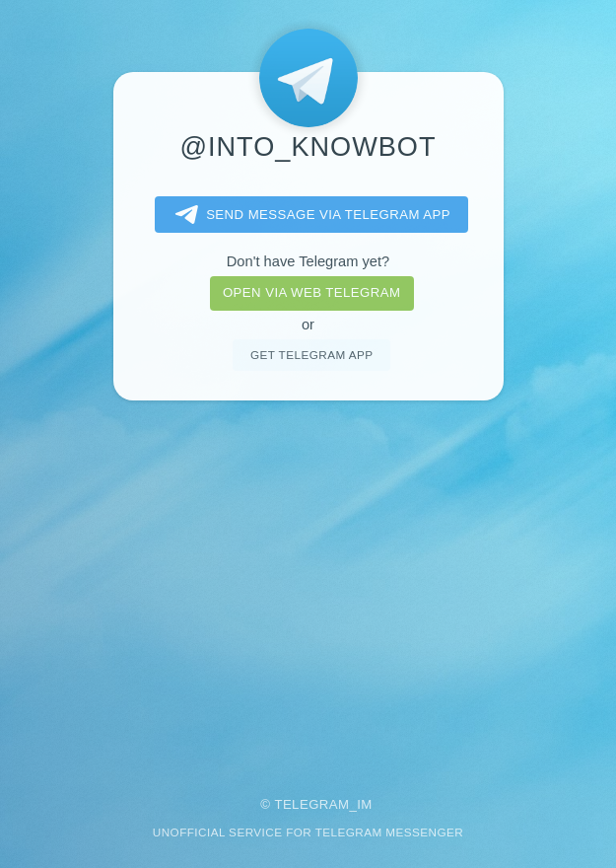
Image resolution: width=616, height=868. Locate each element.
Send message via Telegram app (309, 215)
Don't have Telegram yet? (308, 261)
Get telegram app (311, 355)
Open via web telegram (311, 292)
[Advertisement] (308, 585)
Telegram (311, 804)
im (365, 804)
